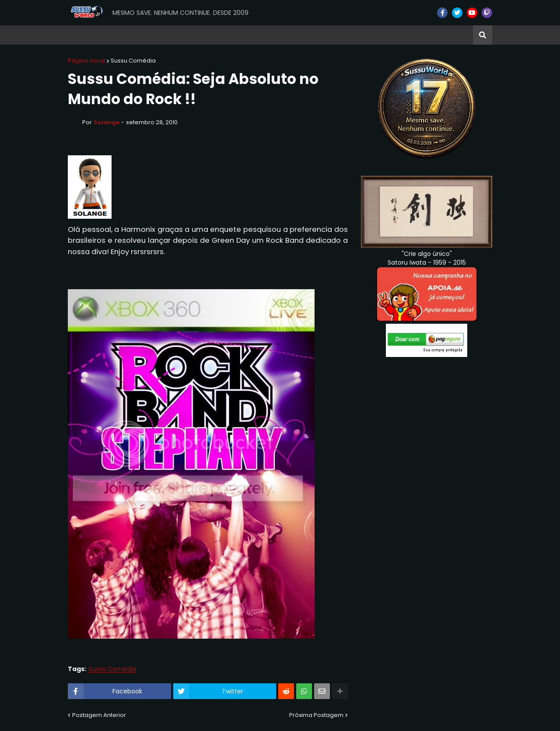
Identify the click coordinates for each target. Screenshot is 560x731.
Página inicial (87, 61)
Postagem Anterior (99, 715)
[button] (483, 35)
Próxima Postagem (316, 715)
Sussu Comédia (133, 61)
